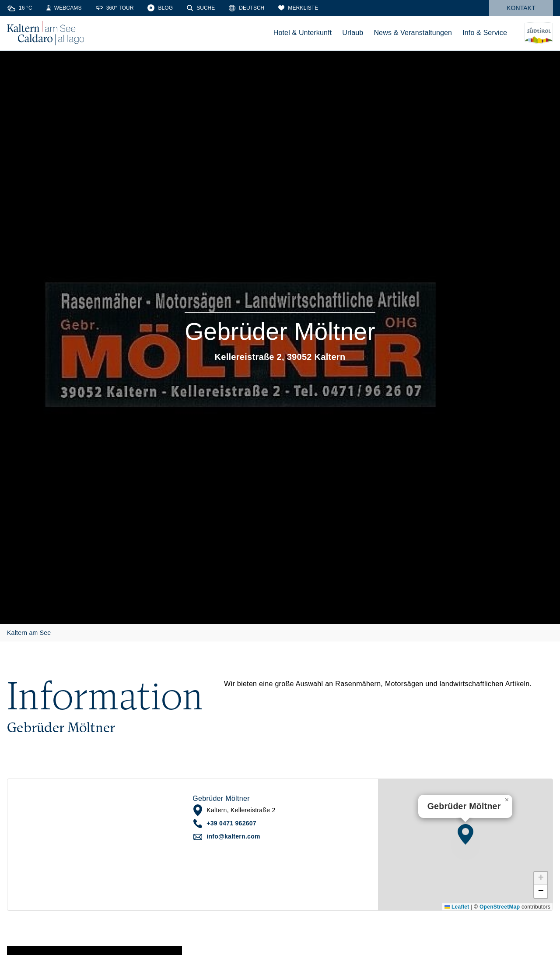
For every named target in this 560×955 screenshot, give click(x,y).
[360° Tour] (115, 8)
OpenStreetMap (500, 907)
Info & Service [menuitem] (485, 33)
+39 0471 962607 (231, 823)
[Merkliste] (298, 8)
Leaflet (457, 907)
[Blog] (160, 8)
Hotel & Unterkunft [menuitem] (303, 33)
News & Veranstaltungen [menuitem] (413, 33)
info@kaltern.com (233, 836)
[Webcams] (64, 8)
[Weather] (20, 8)
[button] (465, 834)
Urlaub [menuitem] (353, 33)
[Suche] (201, 8)
